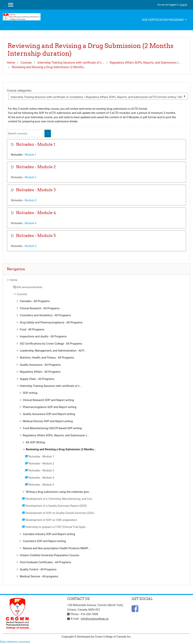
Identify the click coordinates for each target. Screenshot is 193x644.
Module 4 (31, 223)
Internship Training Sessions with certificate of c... (71, 63)
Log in (183, 5)
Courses (26, 63)
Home (11, 63)
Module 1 (31, 155)
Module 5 (31, 246)
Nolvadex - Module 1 (36, 144)
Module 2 (31, 177)
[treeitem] (96, 280)
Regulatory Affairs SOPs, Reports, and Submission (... (145, 63)
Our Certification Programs (163, 20)
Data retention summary (15, 642)
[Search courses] (26, 133)
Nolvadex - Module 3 (36, 190)
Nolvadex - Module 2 (36, 167)
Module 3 (31, 200)
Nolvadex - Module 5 (36, 236)
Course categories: (19, 91)
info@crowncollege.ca (95, 619)
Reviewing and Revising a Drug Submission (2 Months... (49, 67)
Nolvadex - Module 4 (36, 213)
